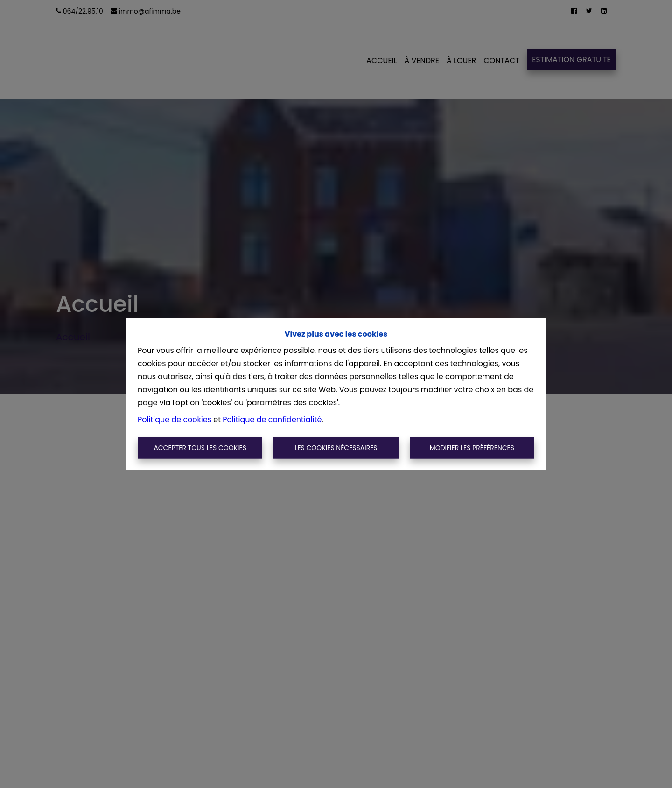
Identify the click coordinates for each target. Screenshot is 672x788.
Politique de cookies (175, 419)
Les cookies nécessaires (336, 448)
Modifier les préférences (472, 448)
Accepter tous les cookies (200, 448)
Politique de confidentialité (272, 419)
